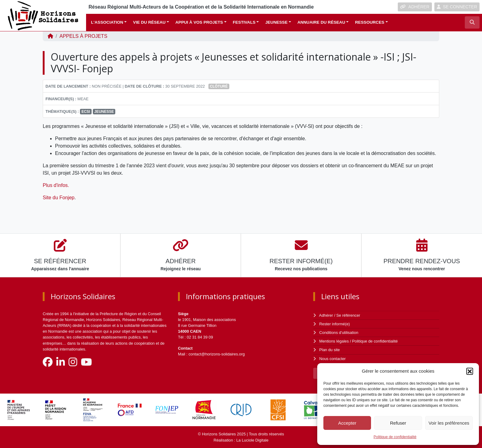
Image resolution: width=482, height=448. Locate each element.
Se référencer (348, 315)
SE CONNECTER (457, 7)
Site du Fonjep (59, 198)
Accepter (347, 423)
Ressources (370, 22)
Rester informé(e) (335, 324)
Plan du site (330, 350)
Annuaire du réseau (321, 22)
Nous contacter (333, 359)
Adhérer (326, 315)
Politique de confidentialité (395, 437)
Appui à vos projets (199, 22)
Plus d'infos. (57, 185)
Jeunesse (277, 22)
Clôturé (219, 86)
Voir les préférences (449, 423)
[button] (470, 371)
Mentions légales (334, 341)
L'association (107, 22)
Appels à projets (83, 36)
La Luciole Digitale (253, 440)
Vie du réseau (149, 22)
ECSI (86, 112)
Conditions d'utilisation (339, 333)
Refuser (398, 423)
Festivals (244, 22)
